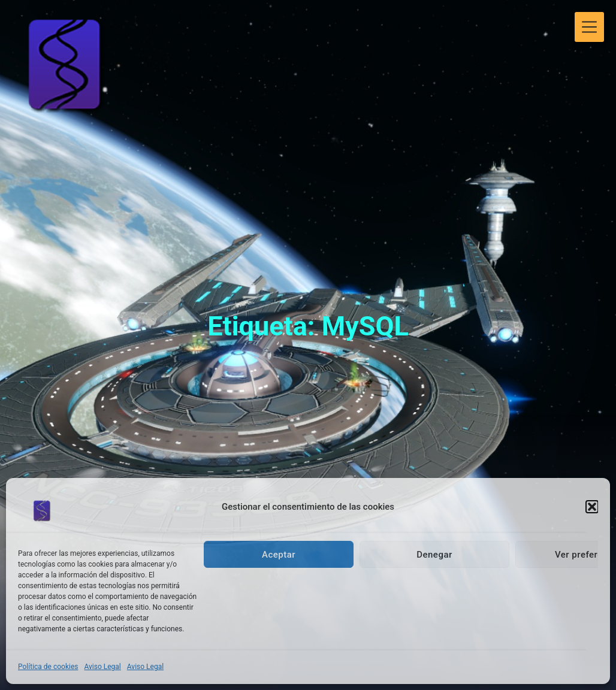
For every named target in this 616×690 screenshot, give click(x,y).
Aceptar (279, 555)
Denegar (434, 555)
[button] (592, 507)
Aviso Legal (103, 667)
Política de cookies (48, 667)
